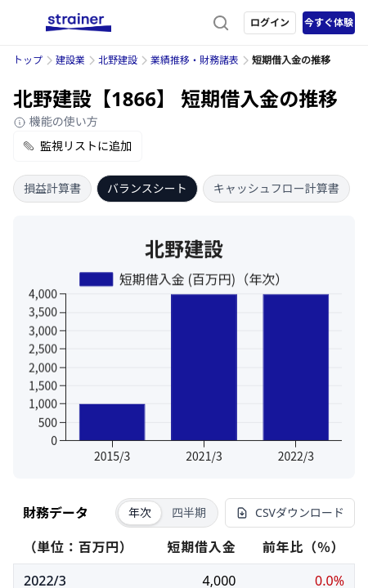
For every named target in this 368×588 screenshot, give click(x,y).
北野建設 (118, 60)
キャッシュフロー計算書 (276, 188)
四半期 (189, 512)
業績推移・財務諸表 (195, 60)
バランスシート (147, 188)
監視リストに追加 (78, 146)
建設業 (70, 60)
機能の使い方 (56, 121)
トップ (28, 60)
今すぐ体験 (329, 22)
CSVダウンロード (290, 512)
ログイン (270, 22)
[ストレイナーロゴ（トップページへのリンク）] (79, 23)
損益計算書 (52, 188)
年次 (140, 512)
